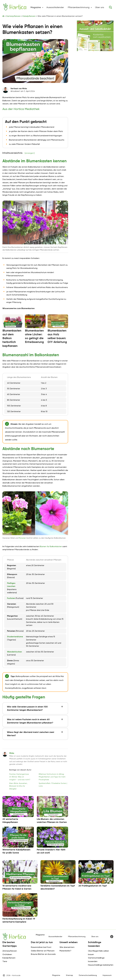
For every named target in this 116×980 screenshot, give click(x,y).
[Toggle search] (110, 7)
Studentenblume (15, 637)
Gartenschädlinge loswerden (96, 960)
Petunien (22, 538)
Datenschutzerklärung (88, 975)
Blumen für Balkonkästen (51, 546)
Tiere (5, 961)
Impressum (107, 975)
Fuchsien (11, 598)
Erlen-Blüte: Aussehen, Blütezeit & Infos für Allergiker (18, 786)
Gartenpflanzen (13, 16)
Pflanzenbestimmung (79, 7)
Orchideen (7, 954)
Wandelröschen (14, 652)
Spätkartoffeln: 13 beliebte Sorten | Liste (53, 785)
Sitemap (69, 975)
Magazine (56, 975)
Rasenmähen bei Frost (41, 947)
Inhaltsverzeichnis (19, 153)
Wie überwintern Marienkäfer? (67, 949)
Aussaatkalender (55, 7)
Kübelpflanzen (29, 16)
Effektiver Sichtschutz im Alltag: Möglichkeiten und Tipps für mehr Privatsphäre (52, 777)
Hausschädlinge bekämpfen (101, 965)
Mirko (12, 753)
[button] (43, 7)
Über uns (100, 7)
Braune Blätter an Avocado (43, 954)
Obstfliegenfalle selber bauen (98, 953)
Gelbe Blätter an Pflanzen (43, 951)
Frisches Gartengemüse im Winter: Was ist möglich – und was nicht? (20, 777)
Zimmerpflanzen (10, 951)
